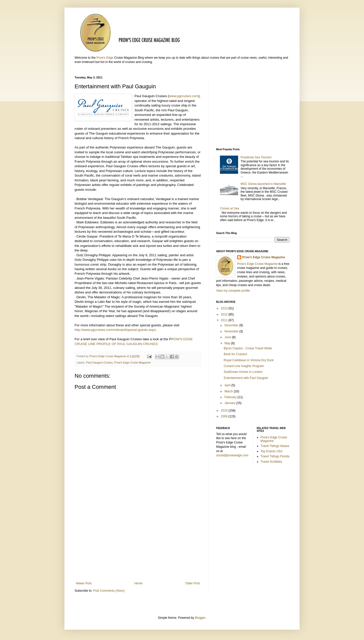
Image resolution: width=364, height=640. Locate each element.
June (228, 337)
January (230, 403)
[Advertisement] (138, 540)
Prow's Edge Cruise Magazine (132, 362)
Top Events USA (272, 451)
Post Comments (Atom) (109, 591)
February (231, 397)
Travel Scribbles (271, 462)
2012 (225, 314)
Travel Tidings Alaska (275, 446)
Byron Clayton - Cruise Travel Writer (248, 348)
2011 (225, 320)
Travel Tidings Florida (275, 456)
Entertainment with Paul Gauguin (246, 378)
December (232, 325)
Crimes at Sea (230, 208)
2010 (225, 411)
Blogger (200, 618)
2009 (225, 416)
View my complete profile (233, 291)
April (228, 385)
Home (139, 583)
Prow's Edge (105, 58)
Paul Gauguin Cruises (99, 362)
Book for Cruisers (235, 354)
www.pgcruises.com (184, 96)
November (232, 331)
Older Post (192, 583)
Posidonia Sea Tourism (256, 157)
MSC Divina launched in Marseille (263, 184)
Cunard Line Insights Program (244, 366)
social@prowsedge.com (232, 455)
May (228, 343)
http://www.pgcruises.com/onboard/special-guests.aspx (115, 330)
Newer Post (84, 583)
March (229, 391)
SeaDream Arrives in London (243, 372)
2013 (225, 308)
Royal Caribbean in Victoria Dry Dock (249, 360)
